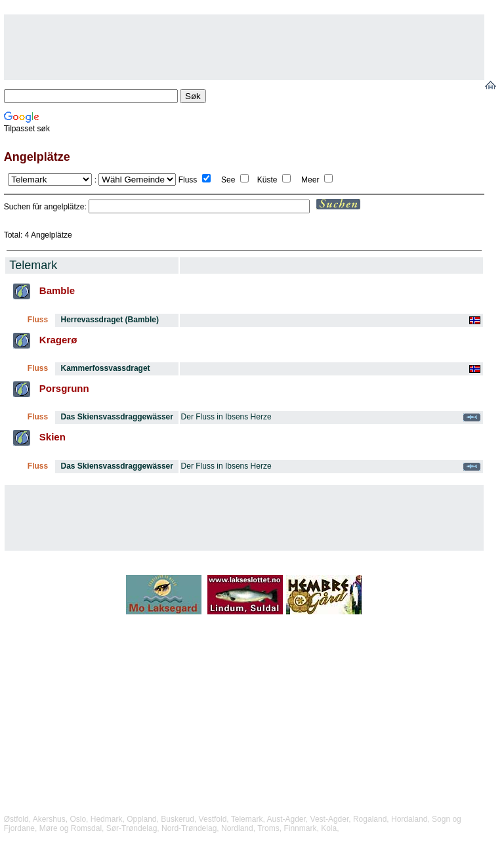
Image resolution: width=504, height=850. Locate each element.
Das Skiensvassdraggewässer (117, 417)
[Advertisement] (244, 47)
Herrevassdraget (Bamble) (110, 320)
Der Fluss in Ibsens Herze (226, 417)
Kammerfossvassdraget (106, 368)
